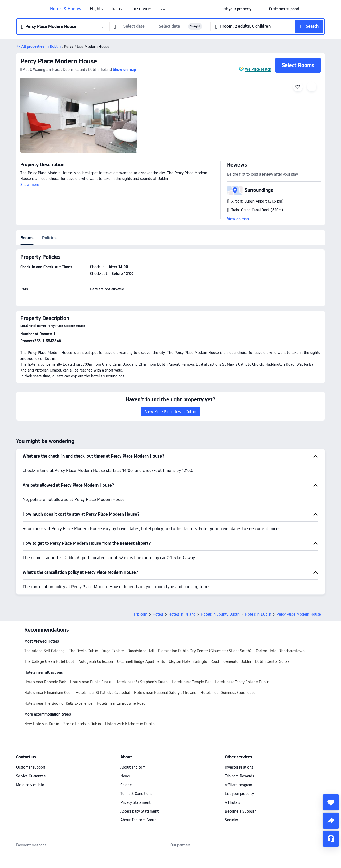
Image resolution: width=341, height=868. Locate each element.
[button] (163, 9)
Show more (30, 185)
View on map (238, 219)
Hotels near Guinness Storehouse (228, 693)
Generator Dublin (237, 661)
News (125, 776)
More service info (30, 785)
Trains (116, 9)
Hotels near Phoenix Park (45, 682)
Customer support (31, 767)
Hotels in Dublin (258, 614)
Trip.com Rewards (239, 776)
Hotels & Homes (66, 9)
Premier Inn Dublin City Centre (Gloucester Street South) (205, 651)
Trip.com (140, 614)
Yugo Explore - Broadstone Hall (128, 651)
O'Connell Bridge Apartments (141, 661)
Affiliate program (239, 785)
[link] (236, 9)
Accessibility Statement (139, 811)
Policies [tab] (49, 238)
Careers (126, 785)
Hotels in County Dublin (220, 614)
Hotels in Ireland (182, 614)
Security (231, 820)
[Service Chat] (331, 839)
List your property (239, 794)
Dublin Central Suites (272, 661)
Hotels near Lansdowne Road (121, 703)
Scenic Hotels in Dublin (82, 724)
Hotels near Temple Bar (191, 682)
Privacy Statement (135, 802)
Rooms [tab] (27, 238)
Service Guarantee (31, 776)
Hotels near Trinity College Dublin (242, 682)
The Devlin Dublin (84, 651)
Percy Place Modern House (59, 61)
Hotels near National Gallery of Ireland (165, 693)
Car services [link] (141, 9)
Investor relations (239, 767)
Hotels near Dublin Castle (91, 682)
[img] (79, 115)
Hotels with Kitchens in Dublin (130, 724)
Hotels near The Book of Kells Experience (58, 703)
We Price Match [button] (258, 69)
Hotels (158, 614)
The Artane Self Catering (44, 651)
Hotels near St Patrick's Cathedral (103, 693)
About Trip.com (133, 767)
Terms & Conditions (136, 794)
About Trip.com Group (138, 820)
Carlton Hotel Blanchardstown (280, 651)
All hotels (232, 802)
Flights (96, 9)
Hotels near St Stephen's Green (142, 682)
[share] (331, 821)
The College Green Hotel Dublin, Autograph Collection (69, 661)
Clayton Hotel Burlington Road (194, 661)
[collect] (331, 802)
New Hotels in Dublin (42, 724)
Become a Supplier (240, 811)
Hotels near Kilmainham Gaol (48, 693)
